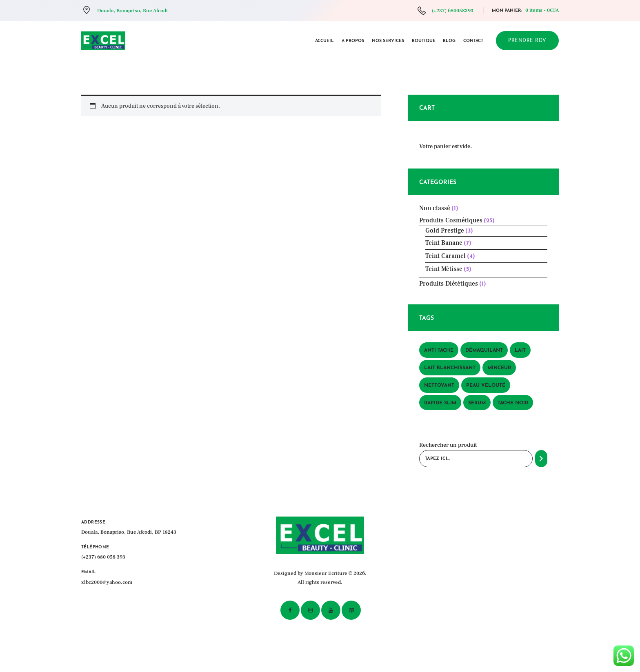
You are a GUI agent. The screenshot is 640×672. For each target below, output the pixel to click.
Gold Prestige (445, 231)
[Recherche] (541, 459)
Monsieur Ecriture (326, 573)
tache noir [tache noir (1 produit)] (513, 403)
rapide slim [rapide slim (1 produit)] (440, 403)
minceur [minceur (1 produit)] (499, 368)
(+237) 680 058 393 (103, 557)
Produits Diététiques (449, 284)
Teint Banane (444, 243)
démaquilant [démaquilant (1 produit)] (484, 350)
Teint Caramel (446, 256)
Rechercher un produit (448, 445)
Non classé (435, 208)
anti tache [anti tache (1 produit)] (439, 350)
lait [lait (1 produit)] (520, 350)
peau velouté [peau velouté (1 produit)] (486, 386)
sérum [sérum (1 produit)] (477, 403)
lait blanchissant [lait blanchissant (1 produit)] (450, 368)
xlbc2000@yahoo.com (107, 582)
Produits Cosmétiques (451, 220)
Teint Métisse (444, 269)
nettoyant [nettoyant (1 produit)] (439, 386)
